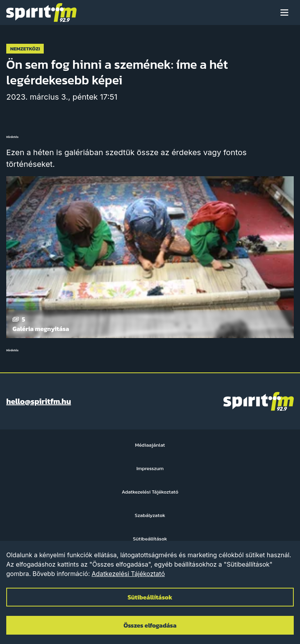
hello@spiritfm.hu (39, 401)
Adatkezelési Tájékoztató (128, 574)
